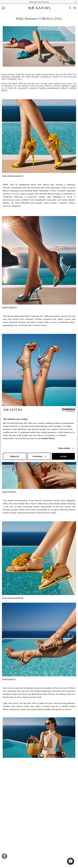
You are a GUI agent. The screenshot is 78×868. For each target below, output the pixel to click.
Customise (39, 456)
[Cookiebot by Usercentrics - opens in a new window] (64, 410)
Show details (64, 448)
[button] (75, 2)
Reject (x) (15, 456)
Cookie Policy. (48, 438)
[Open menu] (4, 8)
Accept (63, 456)
